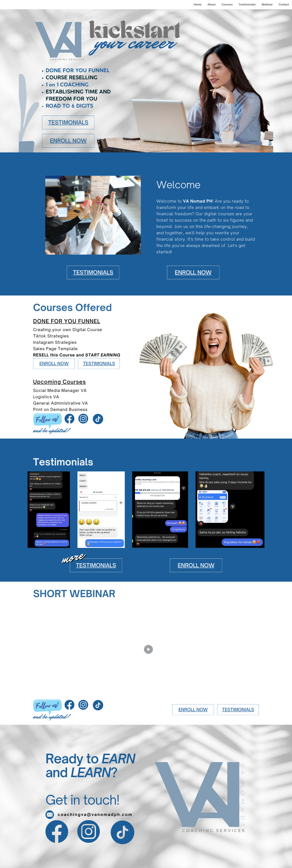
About (211, 5)
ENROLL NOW (68, 141)
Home (198, 5)
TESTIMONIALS (68, 122)
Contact (284, 5)
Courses (227, 5)
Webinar (267, 5)
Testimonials (247, 5)
